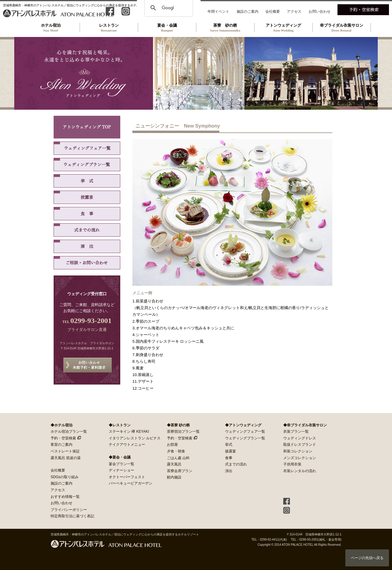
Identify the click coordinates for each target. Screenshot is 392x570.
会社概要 (273, 12)
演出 (87, 246)
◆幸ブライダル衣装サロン (305, 425)
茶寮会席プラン (180, 471)
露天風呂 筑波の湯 (66, 458)
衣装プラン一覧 (296, 432)
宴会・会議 (167, 28)
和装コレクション (298, 451)
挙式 (87, 181)
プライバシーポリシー (69, 510)
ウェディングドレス (300, 438)
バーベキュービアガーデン (131, 483)
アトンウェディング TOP (87, 127)
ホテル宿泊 (51, 28)
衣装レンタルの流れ (300, 471)
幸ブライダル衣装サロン (341, 28)
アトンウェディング (283, 28)
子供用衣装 (292, 464)
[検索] (168, 8)
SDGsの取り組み (65, 477)
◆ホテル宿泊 (61, 425)
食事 (87, 214)
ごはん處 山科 (178, 458)
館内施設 (174, 477)
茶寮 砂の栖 (225, 28)
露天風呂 (174, 464)
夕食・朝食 (176, 451)
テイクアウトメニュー (127, 445)
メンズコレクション (300, 458)
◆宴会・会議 (120, 457)
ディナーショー (121, 470)
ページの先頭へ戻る (367, 558)
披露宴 (87, 197)
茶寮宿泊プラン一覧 (183, 432)
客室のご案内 (61, 445)
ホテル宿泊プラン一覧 (69, 432)
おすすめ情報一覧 (65, 497)
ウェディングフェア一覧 (87, 148)
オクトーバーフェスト (127, 477)
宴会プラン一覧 (121, 464)
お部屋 (172, 445)
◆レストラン (120, 425)
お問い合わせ (320, 12)
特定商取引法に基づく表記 (72, 516)
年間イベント (218, 12)
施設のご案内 (247, 12)
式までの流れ (87, 230)
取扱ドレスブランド (300, 445)
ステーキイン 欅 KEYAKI (129, 432)
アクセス (294, 12)
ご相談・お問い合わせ (87, 263)
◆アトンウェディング (243, 425)
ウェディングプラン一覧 (87, 165)
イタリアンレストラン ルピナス (135, 438)
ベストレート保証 (65, 451)
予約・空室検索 (63, 438)
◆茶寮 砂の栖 (178, 425)
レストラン (109, 28)
